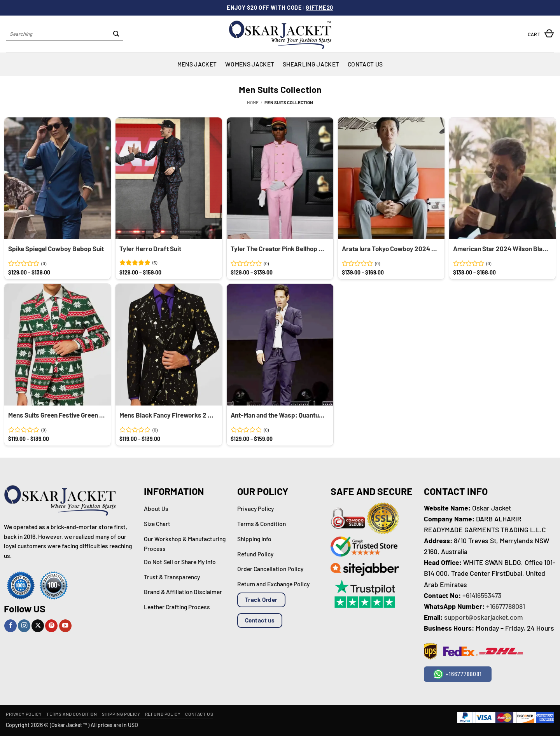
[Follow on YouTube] (65, 626)
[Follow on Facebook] (10, 626)
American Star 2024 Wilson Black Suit (501, 248)
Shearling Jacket (311, 64)
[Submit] (116, 34)
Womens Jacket (250, 64)
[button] (541, 34)
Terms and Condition (72, 714)
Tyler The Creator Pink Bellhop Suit (279, 248)
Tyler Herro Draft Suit (150, 248)
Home (253, 102)
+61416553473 (482, 595)
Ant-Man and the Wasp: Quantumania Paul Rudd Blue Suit (279, 415)
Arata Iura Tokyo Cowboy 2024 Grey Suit (390, 248)
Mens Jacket (197, 64)
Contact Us (365, 64)
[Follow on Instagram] (24, 626)
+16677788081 (506, 606)
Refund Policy (163, 714)
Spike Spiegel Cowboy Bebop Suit (56, 248)
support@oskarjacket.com (484, 617)
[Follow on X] (38, 626)
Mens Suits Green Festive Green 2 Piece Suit (57, 415)
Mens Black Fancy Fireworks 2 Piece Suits (168, 415)
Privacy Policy (24, 714)
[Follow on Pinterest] (51, 626)
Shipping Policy (121, 714)
